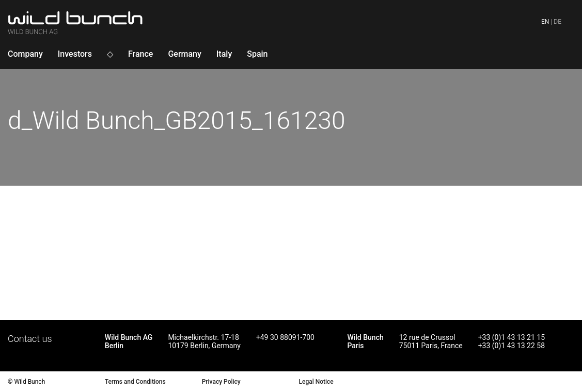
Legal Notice (316, 382)
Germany (184, 54)
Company (25, 54)
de (557, 22)
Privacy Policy (221, 382)
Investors (75, 54)
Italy (224, 54)
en (545, 22)
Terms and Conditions (135, 382)
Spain (257, 54)
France (140, 54)
